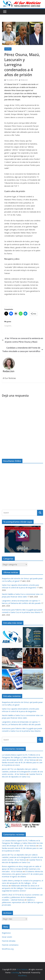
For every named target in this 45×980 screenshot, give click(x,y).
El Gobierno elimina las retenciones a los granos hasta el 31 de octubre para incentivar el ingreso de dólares (22, 874)
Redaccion (24, 80)
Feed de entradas (9, 941)
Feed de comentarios (10, 945)
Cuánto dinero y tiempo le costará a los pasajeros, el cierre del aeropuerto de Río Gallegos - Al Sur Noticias (22, 883)
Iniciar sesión (7, 937)
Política (8, 49)
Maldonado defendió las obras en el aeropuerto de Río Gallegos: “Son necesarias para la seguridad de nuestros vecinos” (22, 888)
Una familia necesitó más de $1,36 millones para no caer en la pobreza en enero (22, 762)
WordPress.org (8, 949)
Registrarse (6, 933)
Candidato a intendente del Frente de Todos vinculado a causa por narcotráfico (23, 350)
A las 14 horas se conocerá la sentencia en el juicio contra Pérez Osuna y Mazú (22, 340)
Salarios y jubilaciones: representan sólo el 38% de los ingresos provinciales (22, 902)
